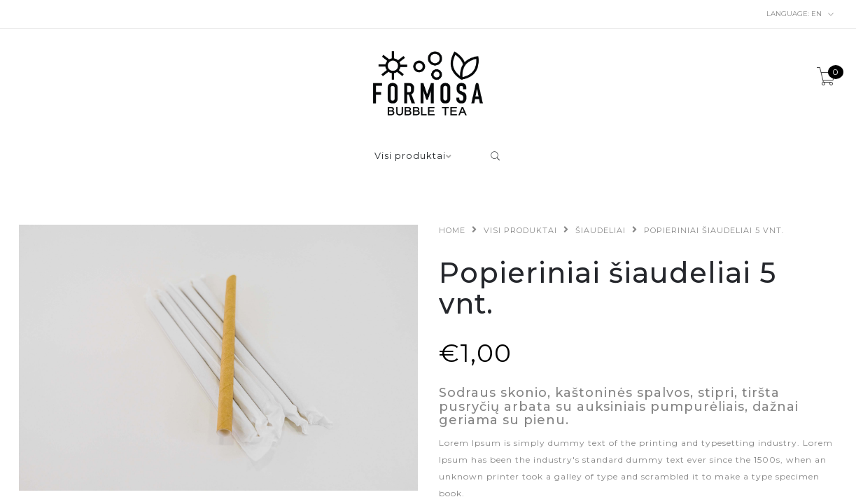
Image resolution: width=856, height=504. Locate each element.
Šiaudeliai (601, 230)
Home (452, 230)
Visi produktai (410, 156)
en (800, 14)
